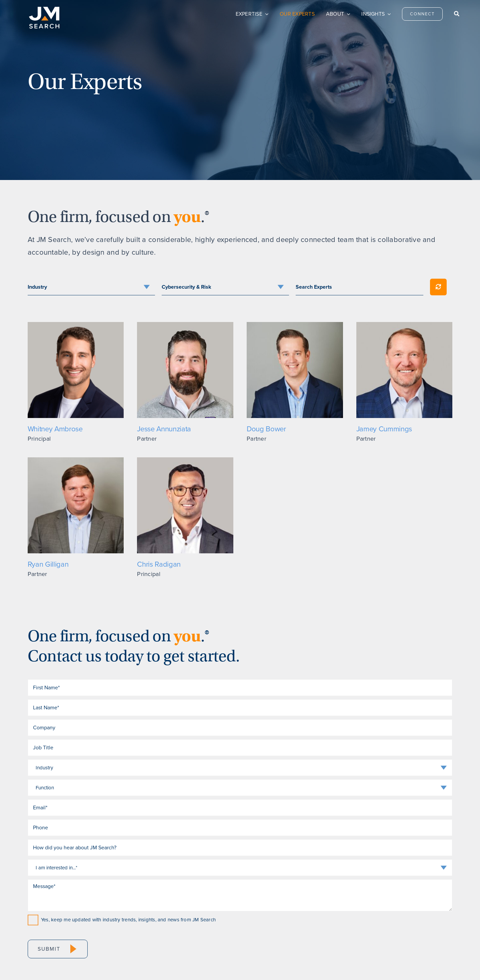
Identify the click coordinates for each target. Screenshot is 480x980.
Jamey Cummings (384, 429)
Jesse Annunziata (164, 429)
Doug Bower (266, 429)
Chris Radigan (159, 564)
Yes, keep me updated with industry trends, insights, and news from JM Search (128, 920)
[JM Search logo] (44, 10)
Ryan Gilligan (48, 564)
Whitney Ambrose (55, 429)
